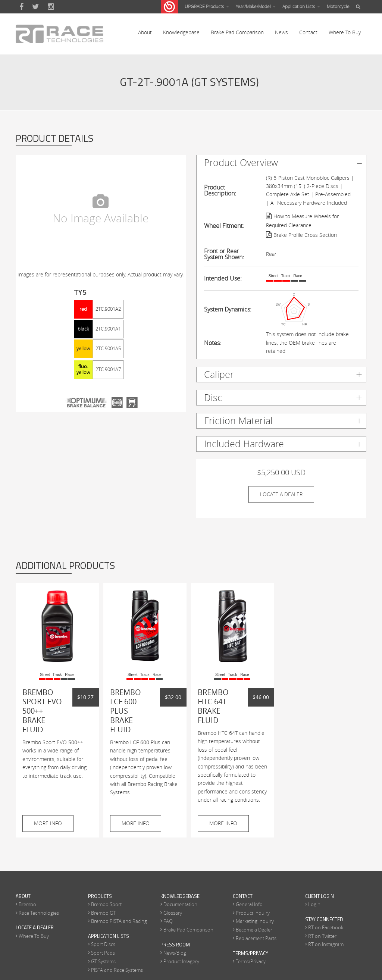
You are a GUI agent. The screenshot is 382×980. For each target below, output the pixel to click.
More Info (48, 824)
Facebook (21, 7)
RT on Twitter (322, 937)
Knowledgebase (181, 33)
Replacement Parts (256, 939)
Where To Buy (345, 33)
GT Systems (103, 962)
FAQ (168, 922)
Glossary (173, 913)
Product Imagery (181, 962)
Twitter (36, 7)
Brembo (27, 905)
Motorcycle (338, 6)
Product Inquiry (253, 913)
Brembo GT (103, 913)
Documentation (180, 905)
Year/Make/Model (256, 6)
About (145, 33)
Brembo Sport (106, 905)
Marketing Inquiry (255, 922)
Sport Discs (103, 945)
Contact (308, 33)
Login (314, 905)
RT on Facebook (326, 928)
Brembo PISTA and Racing (119, 922)
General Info (249, 905)
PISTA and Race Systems (117, 971)
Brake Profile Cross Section (305, 236)
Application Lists (301, 6)
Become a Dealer (254, 930)
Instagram (51, 7)
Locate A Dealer (281, 495)
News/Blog (175, 954)
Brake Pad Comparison (237, 33)
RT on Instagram (326, 945)
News (281, 33)
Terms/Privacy (251, 962)
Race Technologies (39, 913)
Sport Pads (103, 954)
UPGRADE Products (207, 6)
